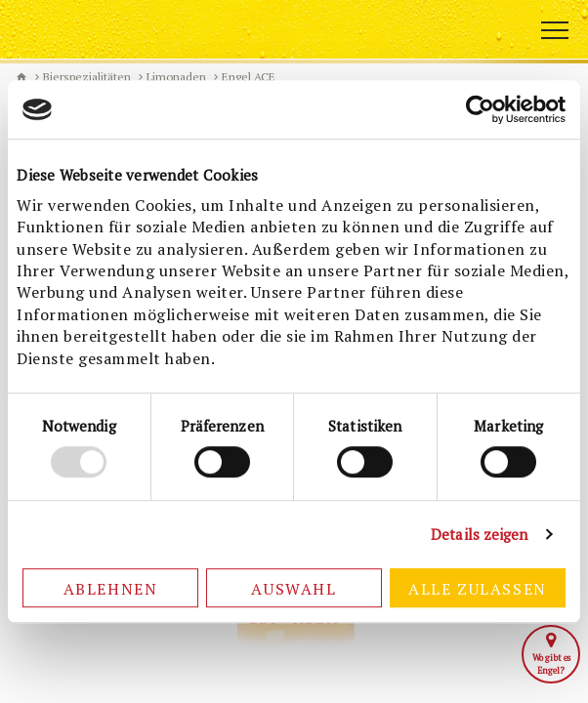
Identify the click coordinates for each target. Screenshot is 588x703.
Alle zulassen (478, 589)
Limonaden (176, 77)
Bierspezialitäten (87, 77)
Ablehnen (111, 589)
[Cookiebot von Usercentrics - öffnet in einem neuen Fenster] (480, 109)
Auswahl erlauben (294, 593)
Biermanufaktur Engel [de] (21, 77)
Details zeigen (479, 534)
